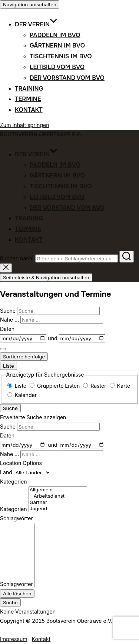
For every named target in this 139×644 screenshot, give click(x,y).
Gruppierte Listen (55, 386)
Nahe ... (10, 320)
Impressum (14, 639)
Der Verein (36, 24)
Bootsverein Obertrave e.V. (41, 134)
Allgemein (58, 490)
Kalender (22, 395)
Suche (9, 311)
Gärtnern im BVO (57, 45)
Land (7, 472)
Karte (120, 386)
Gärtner (58, 502)
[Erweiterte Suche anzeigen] (3, 349)
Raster (95, 386)
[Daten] (23, 338)
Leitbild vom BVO (57, 67)
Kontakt (29, 110)
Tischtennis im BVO (61, 56)
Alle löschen (17, 593)
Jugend (58, 509)
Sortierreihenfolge (24, 357)
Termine (28, 99)
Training (29, 89)
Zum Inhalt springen (25, 125)
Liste (9, 366)
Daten (7, 329)
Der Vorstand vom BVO (67, 78)
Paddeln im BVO (55, 35)
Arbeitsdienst (58, 496)
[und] (82, 338)
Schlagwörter (16, 584)
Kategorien (14, 509)
